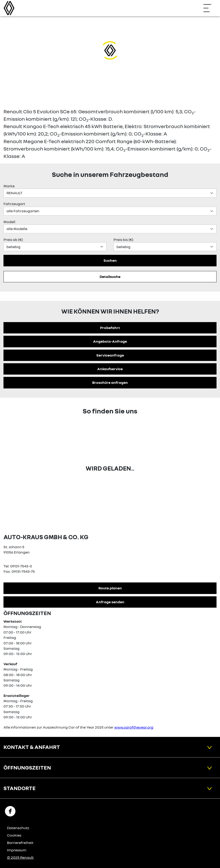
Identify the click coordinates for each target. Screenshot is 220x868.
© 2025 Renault (20, 857)
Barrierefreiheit (20, 843)
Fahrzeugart (14, 204)
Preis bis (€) (123, 240)
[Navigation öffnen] (210, 8)
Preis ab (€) (13, 240)
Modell (9, 222)
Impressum (17, 850)
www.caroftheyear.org (134, 727)
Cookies (14, 835)
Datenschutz (18, 828)
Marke (9, 186)
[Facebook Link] (10, 811)
